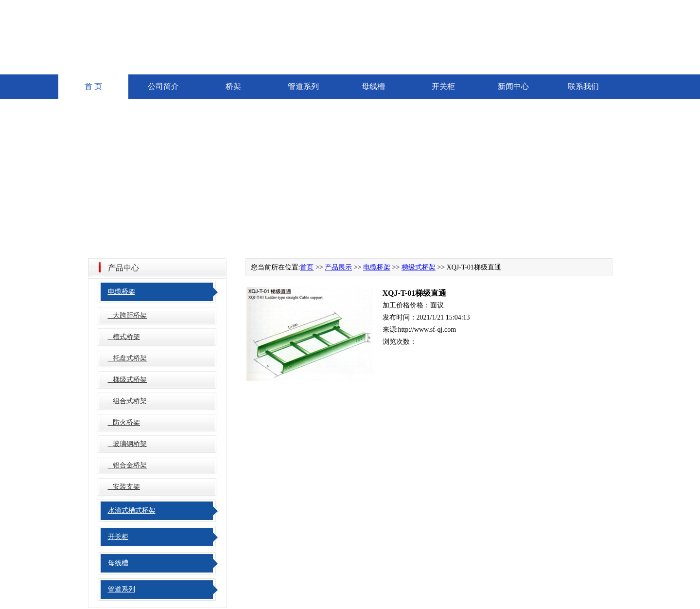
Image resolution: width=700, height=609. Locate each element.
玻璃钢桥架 (128, 444)
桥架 (233, 86)
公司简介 (163, 86)
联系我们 (583, 86)
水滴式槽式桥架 (132, 510)
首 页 (93, 86)
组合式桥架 (128, 401)
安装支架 (124, 487)
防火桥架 (124, 422)
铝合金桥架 (128, 465)
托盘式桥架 (128, 358)
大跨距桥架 (128, 315)
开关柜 (443, 86)
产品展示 (338, 267)
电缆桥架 (122, 292)
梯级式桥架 (128, 380)
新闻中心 (513, 86)
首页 (307, 267)
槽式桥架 (124, 337)
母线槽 (373, 86)
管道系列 (303, 86)
